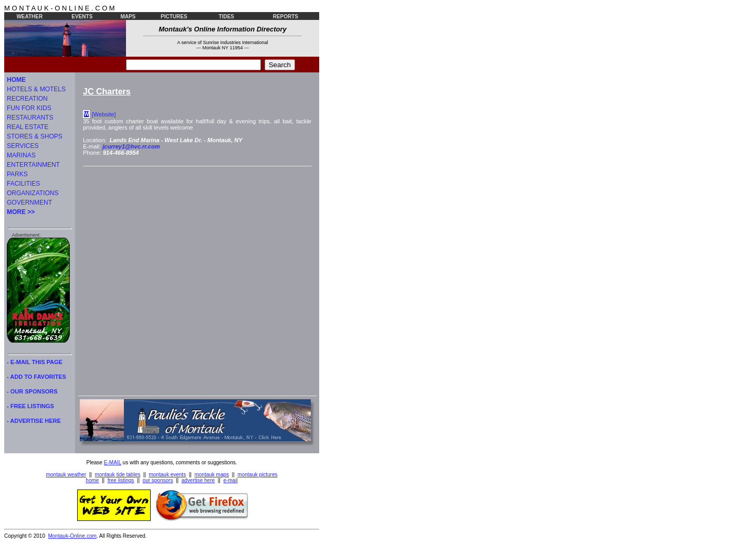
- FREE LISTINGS (30, 406)
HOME (16, 80)
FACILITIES (23, 184)
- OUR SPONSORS (32, 391)
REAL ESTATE (28, 127)
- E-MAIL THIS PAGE (35, 362)
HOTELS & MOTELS (36, 89)
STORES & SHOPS (35, 136)
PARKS (17, 174)
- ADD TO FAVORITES (36, 377)
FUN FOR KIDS (29, 108)
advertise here (198, 480)
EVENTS (82, 17)
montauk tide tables (118, 475)
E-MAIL (113, 462)
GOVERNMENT (29, 203)
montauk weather (66, 475)
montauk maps (212, 475)
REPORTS (286, 17)
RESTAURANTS (30, 118)
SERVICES (23, 146)
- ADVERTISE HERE (34, 421)
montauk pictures (257, 475)
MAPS (128, 17)
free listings (121, 480)
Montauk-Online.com (72, 536)
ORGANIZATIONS (33, 193)
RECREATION (27, 99)
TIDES (227, 17)
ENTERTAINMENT (33, 165)
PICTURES (174, 17)
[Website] (104, 114)
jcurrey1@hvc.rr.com (131, 146)
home (92, 480)
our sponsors (158, 480)
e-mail (230, 480)
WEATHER (29, 17)
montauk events (168, 475)
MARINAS (21, 155)
